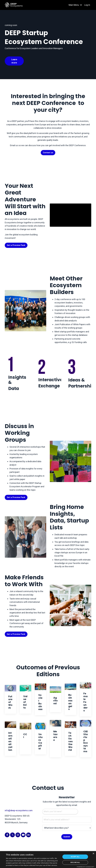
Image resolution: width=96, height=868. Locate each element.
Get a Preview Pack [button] (16, 245)
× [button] (93, 854)
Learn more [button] (14, 61)
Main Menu (75, 5)
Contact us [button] (48, 153)
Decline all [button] (75, 862)
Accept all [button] (75, 857)
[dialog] (48, 860)
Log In (87, 5)
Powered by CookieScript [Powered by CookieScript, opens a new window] (85, 867)
